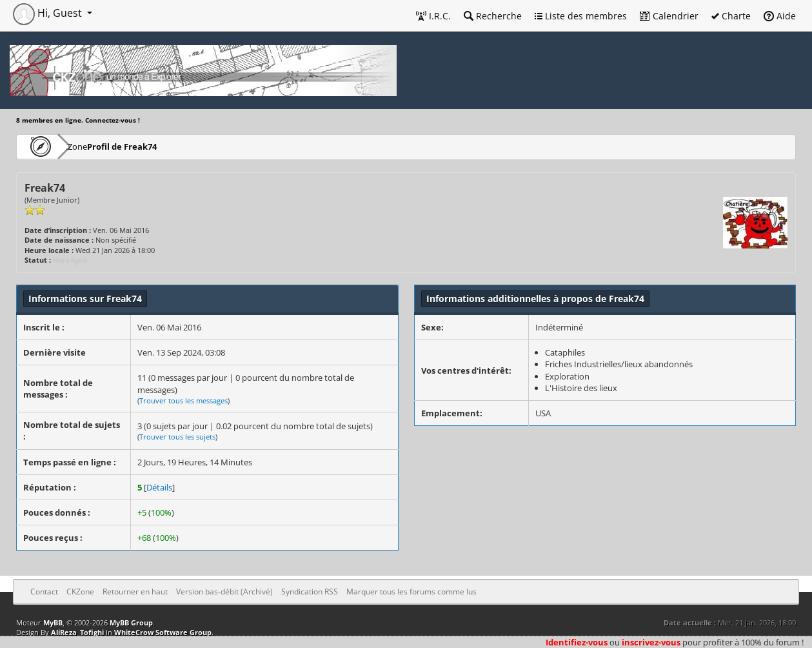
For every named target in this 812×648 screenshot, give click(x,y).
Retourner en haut (135, 592)
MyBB (53, 623)
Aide (780, 16)
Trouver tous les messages (183, 400)
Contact (44, 592)
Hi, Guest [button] (49, 13)
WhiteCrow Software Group (163, 632)
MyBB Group (131, 623)
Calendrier (669, 16)
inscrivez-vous (651, 642)
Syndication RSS (310, 592)
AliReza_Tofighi (77, 632)
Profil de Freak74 (161, 146)
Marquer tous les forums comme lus (411, 592)
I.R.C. (433, 16)
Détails (159, 487)
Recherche (493, 16)
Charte (731, 16)
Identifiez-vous (577, 642)
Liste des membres (581, 16)
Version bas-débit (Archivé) (224, 592)
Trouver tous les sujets (177, 437)
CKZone (91, 146)
